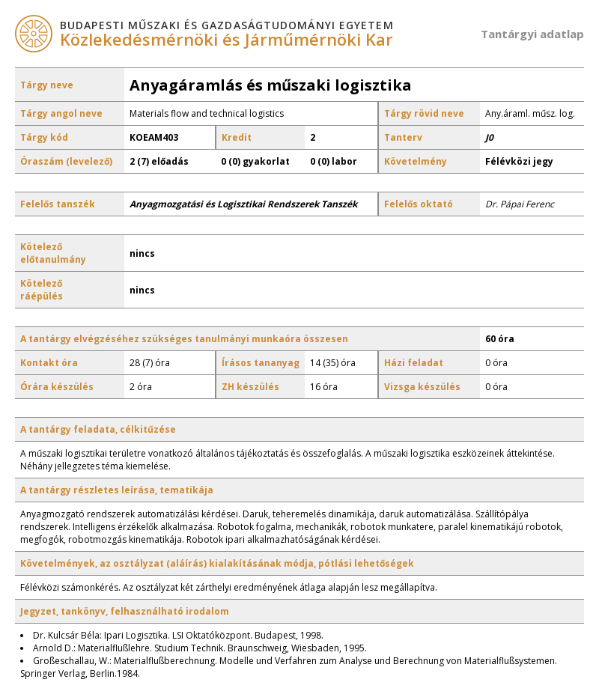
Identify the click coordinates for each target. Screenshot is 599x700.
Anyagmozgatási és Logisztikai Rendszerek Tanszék (243, 204)
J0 (489, 137)
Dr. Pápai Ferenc (520, 204)
